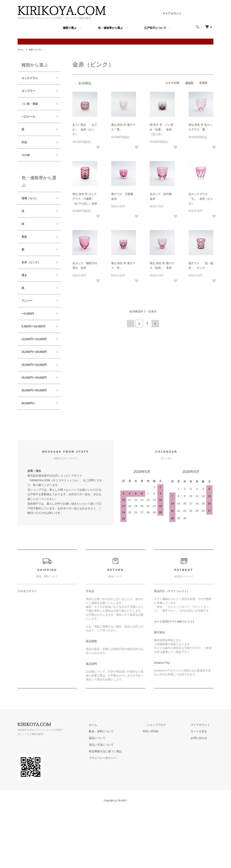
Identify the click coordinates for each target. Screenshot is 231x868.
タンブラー (30, 93)
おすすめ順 (172, 83)
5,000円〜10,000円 (37, 348)
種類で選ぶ (70, 28)
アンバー (29, 320)
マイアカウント (172, 13)
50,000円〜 (30, 462)
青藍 (25, 250)
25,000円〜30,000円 (36, 425)
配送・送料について (119, 791)
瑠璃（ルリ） (32, 207)
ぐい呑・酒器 (32, 107)
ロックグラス (32, 79)
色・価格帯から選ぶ (110, 28)
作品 (25, 149)
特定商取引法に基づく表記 (123, 811)
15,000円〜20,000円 (36, 385)
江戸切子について (155, 28)
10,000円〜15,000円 (36, 365)
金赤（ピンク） (38, 49)
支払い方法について (119, 804)
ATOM (169, 791)
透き (25, 292)
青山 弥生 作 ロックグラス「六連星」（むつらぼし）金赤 (85, 199)
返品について (115, 798)
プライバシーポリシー (121, 818)
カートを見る (202, 791)
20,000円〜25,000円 (36, 405)
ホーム (21, 49)
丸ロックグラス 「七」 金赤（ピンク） (201, 199)
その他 (27, 163)
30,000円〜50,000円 (36, 445)
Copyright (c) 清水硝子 (115, 860)
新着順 (203, 83)
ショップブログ (167, 784)
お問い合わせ (202, 798)
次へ (154, 323)
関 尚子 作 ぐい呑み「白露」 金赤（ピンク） (162, 129)
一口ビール (30, 121)
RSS (160, 791)
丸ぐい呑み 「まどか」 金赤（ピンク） (85, 129)
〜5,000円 (29, 334)
